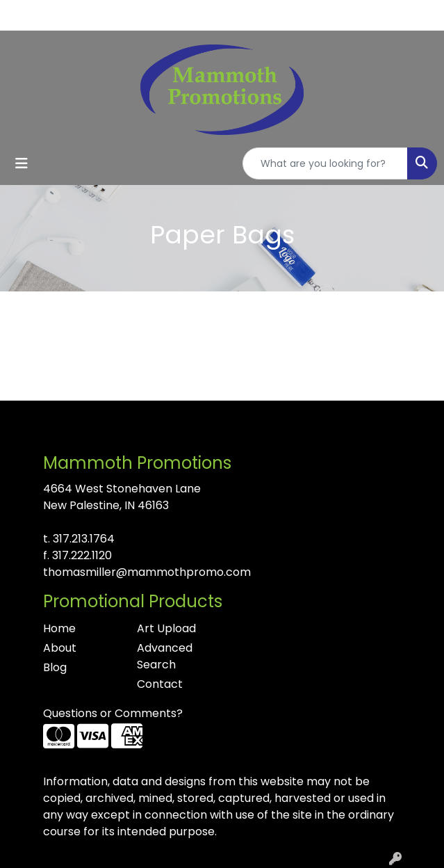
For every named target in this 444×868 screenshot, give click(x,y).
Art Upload (166, 628)
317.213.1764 (84, 539)
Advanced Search (165, 656)
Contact (160, 684)
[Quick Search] (325, 163)
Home (59, 628)
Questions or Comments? (113, 713)
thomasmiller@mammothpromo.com (147, 572)
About (60, 648)
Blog (55, 667)
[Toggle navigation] (22, 163)
